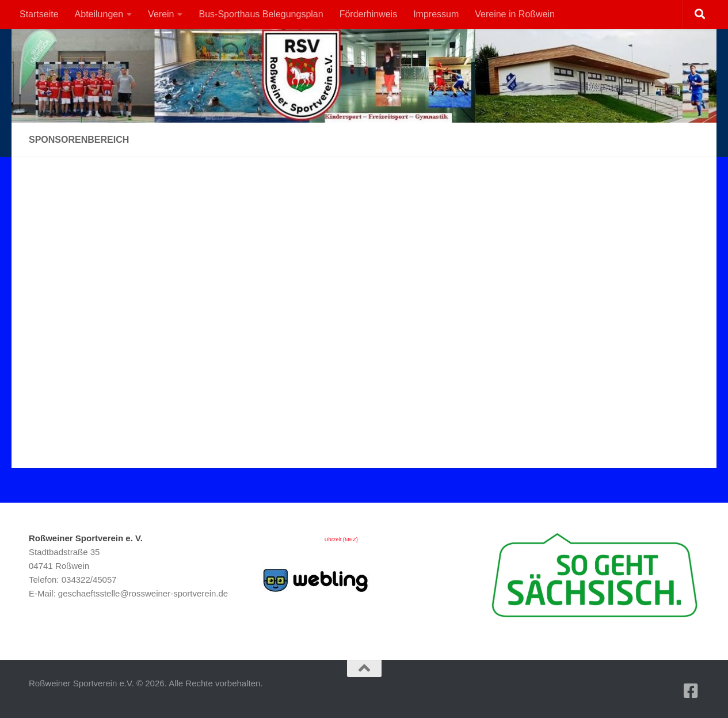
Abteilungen (99, 14)
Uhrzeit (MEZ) (341, 540)
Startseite (39, 14)
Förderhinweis (368, 14)
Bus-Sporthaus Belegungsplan (261, 14)
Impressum (436, 14)
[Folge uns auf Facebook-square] (691, 691)
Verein (161, 14)
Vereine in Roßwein (515, 14)
